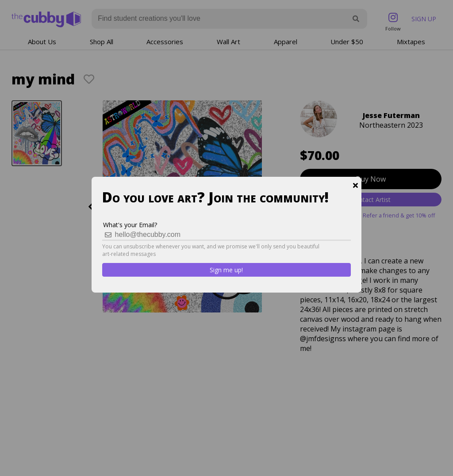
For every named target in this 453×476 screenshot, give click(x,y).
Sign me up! (226, 270)
